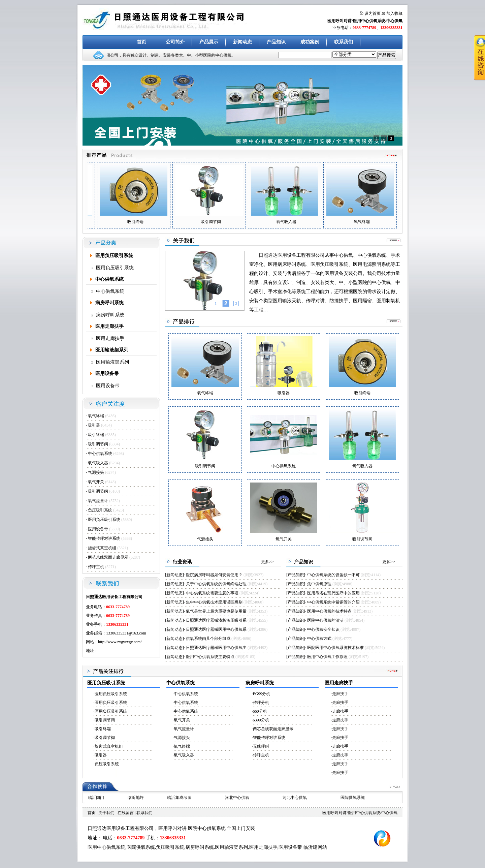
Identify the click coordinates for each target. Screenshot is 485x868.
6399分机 (261, 720)
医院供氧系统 (353, 798)
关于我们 (106, 813)
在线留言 (126, 813)
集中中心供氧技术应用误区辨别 (214, 602)
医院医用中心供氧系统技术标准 (335, 648)
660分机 (260, 711)
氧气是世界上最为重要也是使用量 (216, 611)
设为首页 (373, 13)
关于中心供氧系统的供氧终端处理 (216, 584)
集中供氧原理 (319, 584)
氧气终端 (96, 416)
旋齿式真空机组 (102, 548)
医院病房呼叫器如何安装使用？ (214, 575)
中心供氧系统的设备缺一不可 (334, 575)
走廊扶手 (340, 694)
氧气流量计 (98, 501)
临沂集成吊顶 (179, 798)
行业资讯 (182, 562)
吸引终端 (96, 435)
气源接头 (96, 472)
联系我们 (344, 42)
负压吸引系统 (100, 510)
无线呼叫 (261, 746)
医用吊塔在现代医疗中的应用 (333, 593)
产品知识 (276, 42)
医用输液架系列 (112, 350)
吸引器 (94, 425)
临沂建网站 (315, 847)
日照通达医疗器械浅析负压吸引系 (216, 620)
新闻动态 (243, 42)
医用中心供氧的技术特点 (329, 611)
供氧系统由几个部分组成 (208, 639)
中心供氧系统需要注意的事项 (212, 593)
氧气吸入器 (98, 463)
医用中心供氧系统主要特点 (210, 657)
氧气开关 (96, 482)
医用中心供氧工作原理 (327, 657)
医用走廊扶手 (109, 326)
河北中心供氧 (237, 798)
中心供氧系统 (109, 279)
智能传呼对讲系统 (104, 538)
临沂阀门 (96, 798)
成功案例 (310, 42)
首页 (141, 42)
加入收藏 (394, 13)
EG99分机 (262, 694)
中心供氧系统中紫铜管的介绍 (333, 602)
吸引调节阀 (98, 444)
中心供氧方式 (319, 639)
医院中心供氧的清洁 (325, 620)
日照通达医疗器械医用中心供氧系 (216, 629)
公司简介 (175, 42)
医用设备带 (107, 374)
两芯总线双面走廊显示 (108, 557)
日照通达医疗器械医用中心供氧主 (216, 648)
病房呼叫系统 (109, 303)
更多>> (267, 562)
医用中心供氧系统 (106, 847)
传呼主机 (96, 567)
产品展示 (209, 42)
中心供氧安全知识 (323, 629)
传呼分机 (261, 703)
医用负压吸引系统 (114, 256)
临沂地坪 (136, 798)
